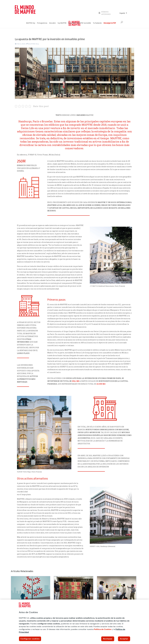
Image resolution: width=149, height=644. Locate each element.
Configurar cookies (30, 639)
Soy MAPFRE (62, 23)
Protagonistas (42, 23)
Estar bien (72, 23)
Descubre (52, 23)
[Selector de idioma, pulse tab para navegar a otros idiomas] (123, 13)
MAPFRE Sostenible (84, 23)
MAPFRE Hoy (31, 23)
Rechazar (108, 639)
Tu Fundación (97, 23)
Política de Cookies (103, 629)
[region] (74, 622)
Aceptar (124, 639)
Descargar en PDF (110, 23)
